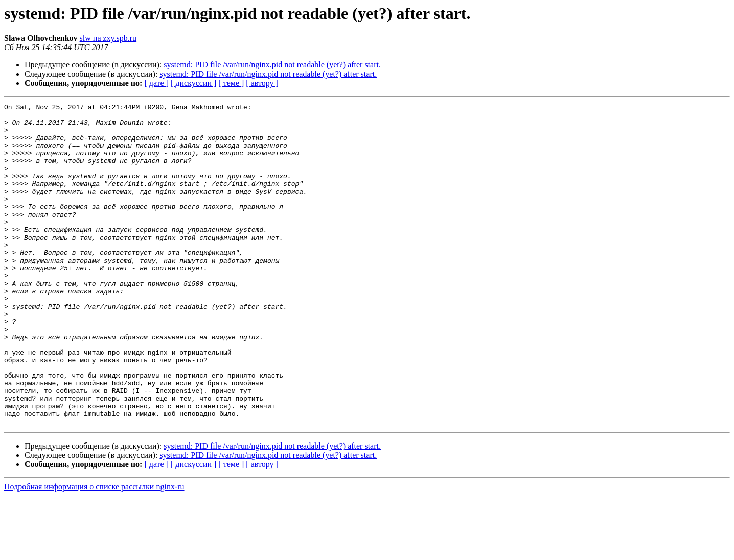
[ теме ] (231, 83)
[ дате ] (156, 83)
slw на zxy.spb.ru (108, 38)
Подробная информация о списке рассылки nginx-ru (94, 551)
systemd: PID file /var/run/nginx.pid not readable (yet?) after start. (272, 65)
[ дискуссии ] (193, 83)
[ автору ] (262, 83)
